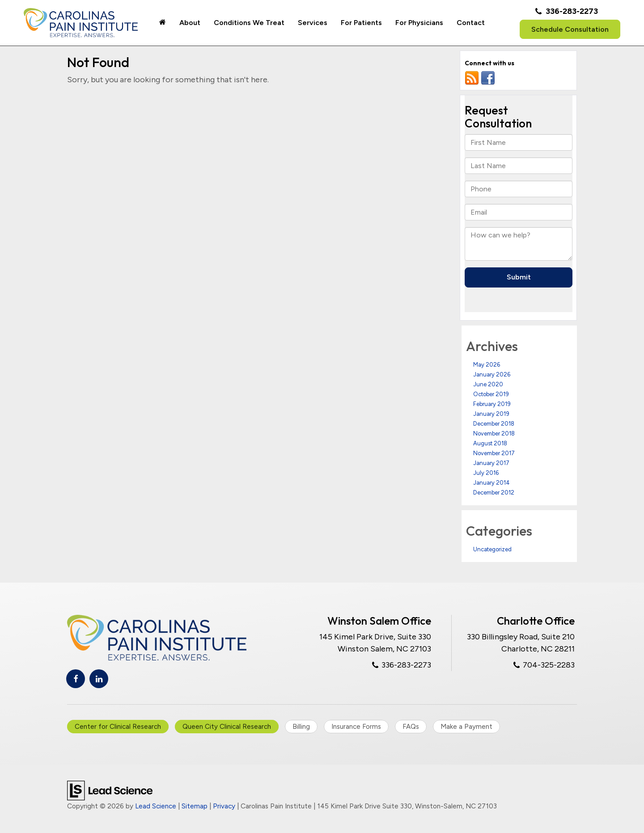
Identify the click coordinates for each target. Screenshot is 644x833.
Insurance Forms (356, 727)
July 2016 (486, 473)
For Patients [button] (361, 23)
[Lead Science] (110, 790)
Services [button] (313, 23)
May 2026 (487, 365)
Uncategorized (492, 549)
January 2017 (491, 463)
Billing (301, 727)
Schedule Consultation (570, 29)
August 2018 (490, 443)
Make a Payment (466, 727)
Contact (471, 23)
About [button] (190, 23)
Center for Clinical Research (118, 727)
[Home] (163, 23)
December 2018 (494, 424)
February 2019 (492, 404)
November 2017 (494, 453)
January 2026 (492, 374)
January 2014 (491, 483)
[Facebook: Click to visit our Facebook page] (76, 679)
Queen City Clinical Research (227, 727)
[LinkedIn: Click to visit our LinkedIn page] (99, 679)
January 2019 (491, 414)
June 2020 (488, 384)
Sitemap (195, 806)
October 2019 (491, 394)
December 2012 (494, 493)
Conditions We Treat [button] (249, 23)
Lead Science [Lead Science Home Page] (156, 806)
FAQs (411, 727)
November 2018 (494, 433)
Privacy (224, 806)
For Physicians (419, 23)
